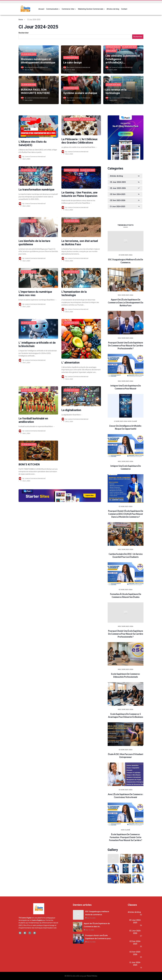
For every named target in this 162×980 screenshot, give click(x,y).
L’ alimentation (70, 363)
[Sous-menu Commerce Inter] (75, 9)
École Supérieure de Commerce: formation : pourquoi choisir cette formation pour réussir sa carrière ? (126, 837)
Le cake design (72, 63)
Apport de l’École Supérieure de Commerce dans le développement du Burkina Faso (126, 303)
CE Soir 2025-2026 (126, 255)
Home (21, 20)
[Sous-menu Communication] (59, 9)
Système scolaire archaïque (80, 93)
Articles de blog (113, 47)
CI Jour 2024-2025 (29, 54)
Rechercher (24, 33)
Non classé (111, 51)
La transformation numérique (36, 190)
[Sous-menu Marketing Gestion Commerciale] (104, 9)
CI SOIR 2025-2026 (121, 421)
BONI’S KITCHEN (29, 464)
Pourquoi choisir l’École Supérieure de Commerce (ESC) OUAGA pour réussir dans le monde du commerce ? (126, 514)
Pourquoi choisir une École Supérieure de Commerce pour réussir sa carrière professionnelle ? (126, 346)
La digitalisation (71, 410)
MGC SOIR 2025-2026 (126, 295)
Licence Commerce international (37, 67)
